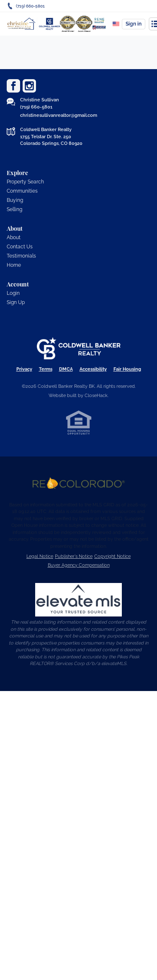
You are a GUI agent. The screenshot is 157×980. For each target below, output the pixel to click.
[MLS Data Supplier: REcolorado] (79, 483)
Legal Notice (40, 556)
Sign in (134, 24)
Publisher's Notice (74, 556)
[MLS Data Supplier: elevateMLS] (79, 600)
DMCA (66, 369)
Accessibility (93, 369)
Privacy (24, 369)
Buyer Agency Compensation (79, 565)
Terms (46, 369)
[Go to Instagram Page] (29, 86)
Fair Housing (127, 369)
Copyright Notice (112, 556)
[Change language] (116, 24)
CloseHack (96, 396)
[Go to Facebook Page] (13, 86)
